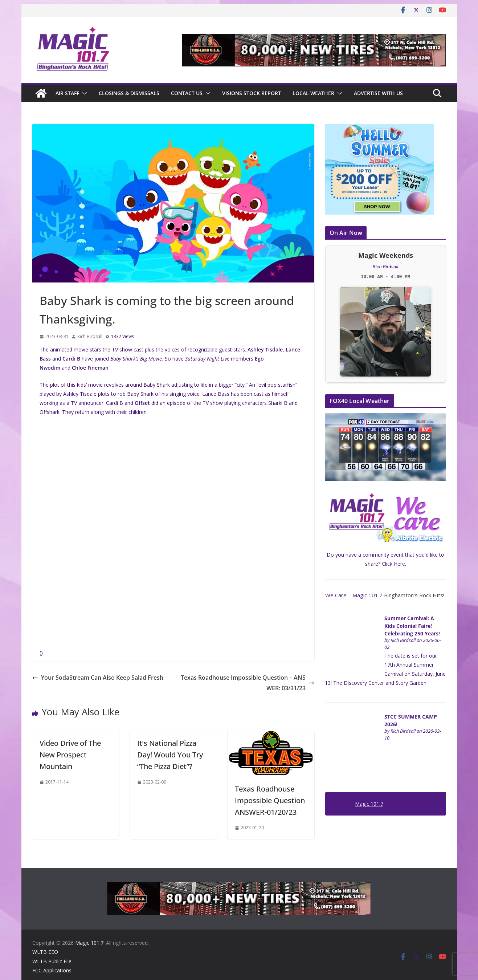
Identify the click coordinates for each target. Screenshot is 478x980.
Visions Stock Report (252, 93)
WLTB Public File (52, 961)
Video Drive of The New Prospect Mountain (70, 755)
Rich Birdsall (90, 336)
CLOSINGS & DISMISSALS (129, 93)
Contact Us (187, 93)
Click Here (393, 564)
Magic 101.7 (369, 804)
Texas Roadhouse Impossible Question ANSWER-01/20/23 (270, 800)
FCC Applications (52, 970)
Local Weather (313, 93)
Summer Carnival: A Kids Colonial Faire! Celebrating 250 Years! (412, 626)
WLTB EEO (45, 952)
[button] (83, 93)
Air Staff (67, 93)
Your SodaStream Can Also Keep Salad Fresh (98, 678)
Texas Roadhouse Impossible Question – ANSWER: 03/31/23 (248, 683)
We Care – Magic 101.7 (354, 595)
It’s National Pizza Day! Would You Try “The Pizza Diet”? (170, 755)
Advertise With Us (378, 93)
